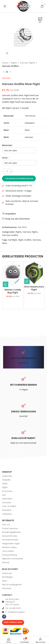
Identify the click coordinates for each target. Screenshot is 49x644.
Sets (4, 495)
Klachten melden (9, 547)
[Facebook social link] (4, 617)
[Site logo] (24, 6)
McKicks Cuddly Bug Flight (13, 291)
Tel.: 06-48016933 (13, 608)
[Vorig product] (4, 72)
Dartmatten (7, 499)
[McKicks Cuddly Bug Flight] (13, 275)
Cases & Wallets (9, 506)
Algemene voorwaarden (13, 559)
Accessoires (7, 491)
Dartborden (7, 476)
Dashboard (7, 573)
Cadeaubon (7, 514)
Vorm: (5, 158)
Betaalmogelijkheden (11, 532)
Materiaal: (7, 145)
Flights (14, 63)
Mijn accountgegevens (12, 584)
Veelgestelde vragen (11, 543)
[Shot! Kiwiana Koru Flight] (34, 273)
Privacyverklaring (9, 555)
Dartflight (13, 240)
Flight (21, 240)
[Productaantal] (7, 171)
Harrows (6, 78)
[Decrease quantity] (4, 171)
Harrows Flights (27, 63)
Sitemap (6, 562)
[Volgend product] (10, 72)
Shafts (5, 484)
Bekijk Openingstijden (13, 622)
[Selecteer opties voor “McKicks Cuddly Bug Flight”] (6, 284)
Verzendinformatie (10, 540)
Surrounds (7, 502)
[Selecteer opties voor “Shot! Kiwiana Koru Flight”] (27, 281)
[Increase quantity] (11, 171)
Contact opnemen (10, 528)
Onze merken (8, 551)
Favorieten (7, 588)
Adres (5, 581)
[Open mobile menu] (5, 6)
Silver (5, 243)
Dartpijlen (6, 480)
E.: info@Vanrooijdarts (15, 612)
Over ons (6, 525)
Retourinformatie (10, 536)
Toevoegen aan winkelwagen (19, 178)
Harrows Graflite (10, 66)
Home (5, 63)
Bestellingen (7, 577)
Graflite (28, 240)
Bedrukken (7, 510)
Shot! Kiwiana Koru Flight (34, 288)
